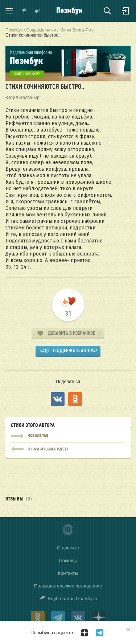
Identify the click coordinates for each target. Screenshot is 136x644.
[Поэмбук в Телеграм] (100, 633)
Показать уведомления (24, 11)
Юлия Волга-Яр (22, 97)
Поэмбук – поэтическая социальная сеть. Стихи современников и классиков (69, 11)
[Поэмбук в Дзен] (85, 633)
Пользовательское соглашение (68, 586)
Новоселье (68, 436)
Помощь (68, 560)
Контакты (68, 573)
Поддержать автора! (75, 351)
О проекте (68, 548)
